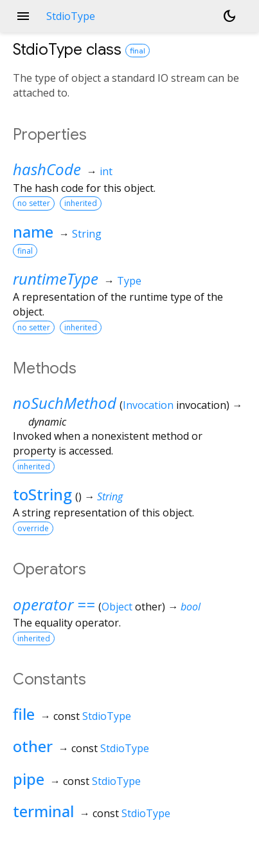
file (24, 714)
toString (42, 494)
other (33, 746)
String (87, 234)
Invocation (148, 405)
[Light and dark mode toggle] (229, 16)
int (106, 171)
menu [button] (23, 16)
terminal (43, 811)
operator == (54, 604)
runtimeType (56, 278)
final (138, 51)
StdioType (107, 716)
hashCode (47, 169)
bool (191, 607)
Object (117, 607)
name (33, 231)
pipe (29, 779)
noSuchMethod (65, 403)
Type (129, 281)
